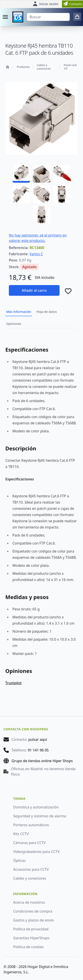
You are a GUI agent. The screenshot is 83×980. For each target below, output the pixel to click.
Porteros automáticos (31, 825)
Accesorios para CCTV (31, 869)
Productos (23, 67)
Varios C (36, 254)
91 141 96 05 (38, 750)
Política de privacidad (31, 929)
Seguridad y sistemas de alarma (40, 816)
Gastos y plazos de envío (34, 920)
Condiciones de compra (33, 911)
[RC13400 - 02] (42, 174)
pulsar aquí (38, 739)
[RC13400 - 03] (62, 174)
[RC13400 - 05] (42, 194)
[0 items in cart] (77, 17)
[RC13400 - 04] (21, 194)
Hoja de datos (47, 312)
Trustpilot (13, 683)
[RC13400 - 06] (62, 194)
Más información (19, 312)
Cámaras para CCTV (30, 843)
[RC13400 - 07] (42, 215)
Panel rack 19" (70, 67)
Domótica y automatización (36, 807)
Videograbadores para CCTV (37, 852)
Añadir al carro (34, 290)
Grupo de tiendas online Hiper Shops (42, 761)
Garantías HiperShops (31, 938)
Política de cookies (29, 947)
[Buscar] (48, 17)
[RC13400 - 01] (21, 174)
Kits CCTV (21, 834)
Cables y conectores (44, 67)
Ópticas (20, 861)
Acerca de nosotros (29, 902)
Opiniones (14, 324)
